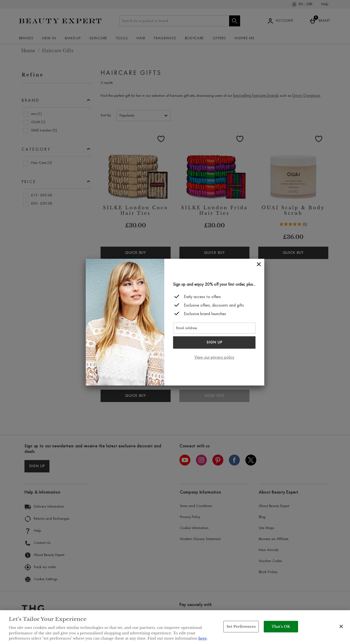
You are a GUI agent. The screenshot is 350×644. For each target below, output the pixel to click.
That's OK (281, 627)
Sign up (214, 343)
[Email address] (214, 328)
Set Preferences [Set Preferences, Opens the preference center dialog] (241, 627)
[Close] (259, 264)
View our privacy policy (214, 357)
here (203, 638)
